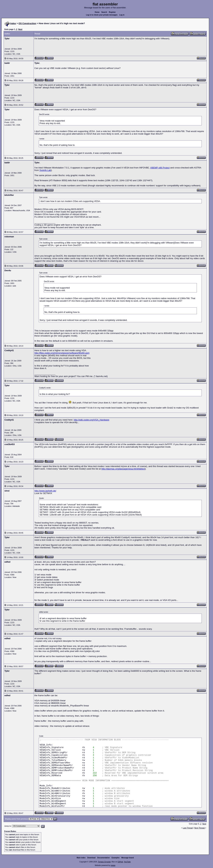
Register (112, 12)
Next (20, 29)
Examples (116, 858)
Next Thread (200, 828)
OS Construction (27, 23)
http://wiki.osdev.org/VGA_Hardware (91, 420)
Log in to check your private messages (102, 15)
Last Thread (188, 828)
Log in (122, 15)
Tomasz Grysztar (104, 862)
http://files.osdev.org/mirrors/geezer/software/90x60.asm (62, 353)
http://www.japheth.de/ (45, 491)
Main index (81, 858)
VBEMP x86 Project (160, 168)
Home (97, 12)
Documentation (104, 858)
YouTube (127, 862)
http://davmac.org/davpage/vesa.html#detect (123, 469)
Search (104, 12)
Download (91, 858)
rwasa (113, 865)
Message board (128, 858)
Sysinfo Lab (45, 170)
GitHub (120, 862)
